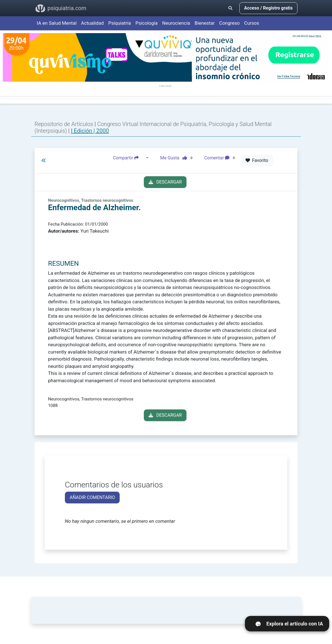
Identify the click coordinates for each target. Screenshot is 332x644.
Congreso (229, 23)
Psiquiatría (120, 23)
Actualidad (93, 23)
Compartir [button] (129, 158)
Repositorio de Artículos (64, 124)
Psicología (146, 23)
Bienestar (205, 23)
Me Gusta (178, 158)
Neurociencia (176, 23)
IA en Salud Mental (57, 23)
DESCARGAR (165, 182)
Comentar (221, 158)
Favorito (257, 160)
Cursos (252, 23)
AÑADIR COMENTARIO (92, 497)
